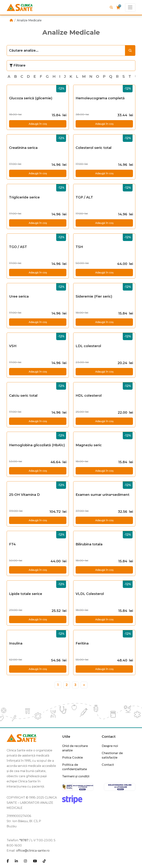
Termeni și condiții (76, 776)
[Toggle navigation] (130, 7)
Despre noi (110, 746)
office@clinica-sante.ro (33, 851)
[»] (84, 685)
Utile (66, 737)
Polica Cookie (72, 758)
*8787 (24, 840)
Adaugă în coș (38, 124)
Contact (109, 737)
